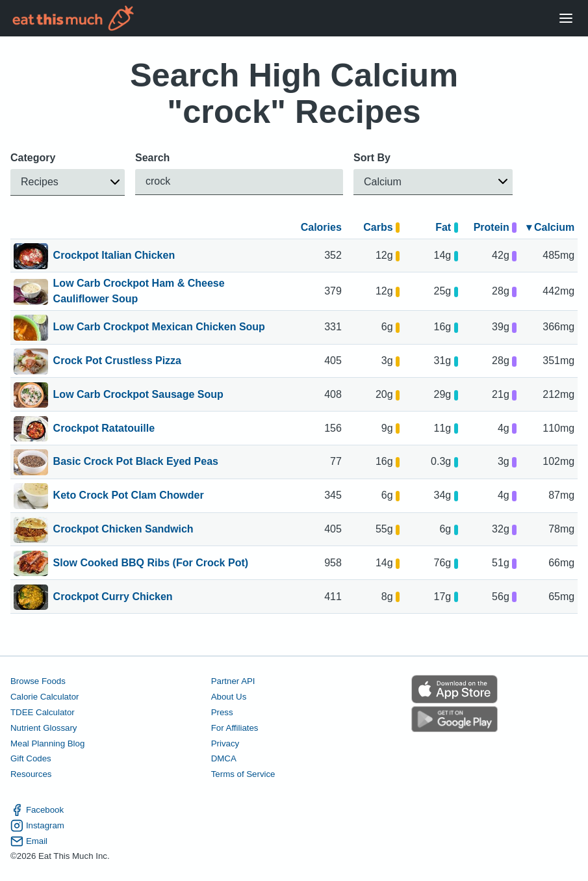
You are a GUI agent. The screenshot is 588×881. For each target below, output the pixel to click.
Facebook (37, 810)
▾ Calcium (551, 227)
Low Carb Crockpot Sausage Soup (138, 395)
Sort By (372, 158)
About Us (229, 697)
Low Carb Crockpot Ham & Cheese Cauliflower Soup (139, 291)
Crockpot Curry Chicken (113, 598)
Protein (495, 227)
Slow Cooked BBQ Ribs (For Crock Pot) (151, 564)
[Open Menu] (566, 19)
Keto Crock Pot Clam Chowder (129, 496)
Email (29, 841)
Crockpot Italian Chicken (114, 256)
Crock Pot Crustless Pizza (117, 362)
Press (222, 712)
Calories (321, 227)
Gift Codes (31, 758)
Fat (447, 227)
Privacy (225, 743)
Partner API (233, 681)
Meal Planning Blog (47, 743)
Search (152, 158)
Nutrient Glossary (44, 728)
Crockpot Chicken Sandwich (123, 530)
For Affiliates (235, 728)
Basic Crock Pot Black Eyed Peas (136, 462)
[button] (68, 182)
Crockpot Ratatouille (104, 429)
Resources (31, 774)
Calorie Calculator (45, 697)
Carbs (381, 227)
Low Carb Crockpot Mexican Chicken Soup (159, 328)
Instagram (37, 826)
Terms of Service (243, 774)
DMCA (224, 758)
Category (33, 158)
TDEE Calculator (43, 712)
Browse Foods (38, 681)
